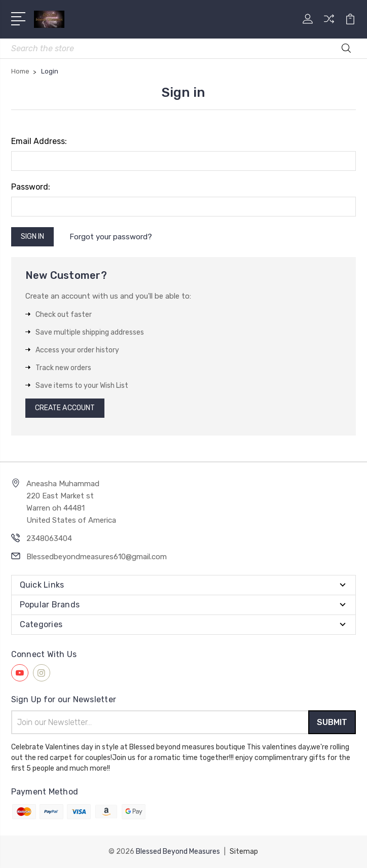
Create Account (65, 408)
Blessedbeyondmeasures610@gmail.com (97, 557)
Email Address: (39, 141)
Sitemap (244, 852)
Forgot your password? (111, 237)
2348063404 (49, 538)
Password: (31, 187)
